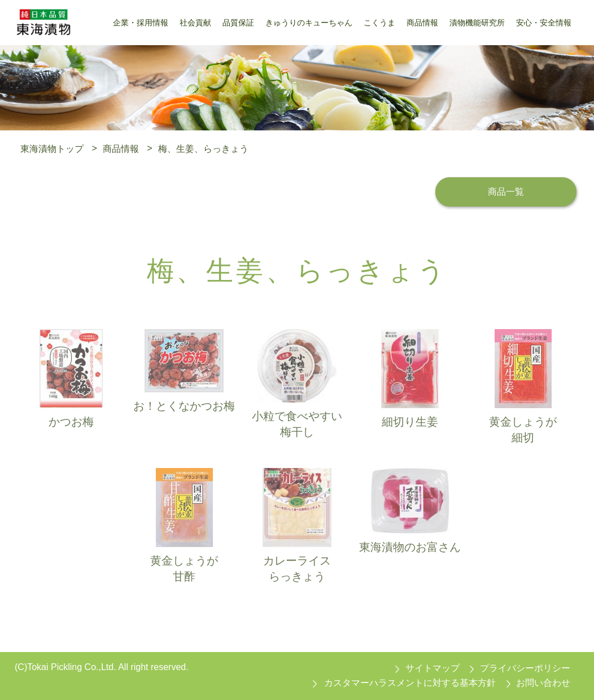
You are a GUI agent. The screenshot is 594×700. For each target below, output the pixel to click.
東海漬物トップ (52, 148)
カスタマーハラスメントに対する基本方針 (410, 683)
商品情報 (121, 148)
